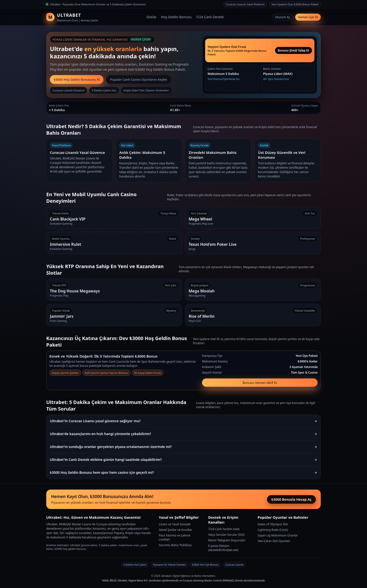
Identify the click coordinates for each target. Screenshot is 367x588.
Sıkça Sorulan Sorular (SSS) (226, 535)
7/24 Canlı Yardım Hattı (224, 529)
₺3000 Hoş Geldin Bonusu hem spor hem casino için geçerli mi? (102, 472)
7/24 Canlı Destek (210, 17)
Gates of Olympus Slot (273, 524)
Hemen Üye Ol (308, 17)
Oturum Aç (282, 17)
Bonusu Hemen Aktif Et (260, 383)
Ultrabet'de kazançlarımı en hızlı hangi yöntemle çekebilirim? (101, 434)
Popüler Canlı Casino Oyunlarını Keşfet (138, 79)
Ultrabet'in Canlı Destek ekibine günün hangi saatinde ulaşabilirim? (106, 460)
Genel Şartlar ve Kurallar (176, 530)
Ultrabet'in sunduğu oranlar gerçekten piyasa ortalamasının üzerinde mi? (111, 447)
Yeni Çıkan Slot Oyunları (274, 541)
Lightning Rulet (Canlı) (273, 530)
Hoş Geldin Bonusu (176, 17)
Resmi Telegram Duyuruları (227, 540)
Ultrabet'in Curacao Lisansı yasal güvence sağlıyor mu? (95, 421)
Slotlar (151, 17)
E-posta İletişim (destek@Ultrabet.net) (223, 548)
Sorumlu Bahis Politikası (175, 545)
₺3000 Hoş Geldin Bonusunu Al (77, 79)
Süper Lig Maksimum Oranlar (278, 535)
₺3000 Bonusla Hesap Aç (291, 499)
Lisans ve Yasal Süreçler (175, 524)
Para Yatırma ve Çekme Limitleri (175, 537)
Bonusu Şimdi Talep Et (294, 50)
